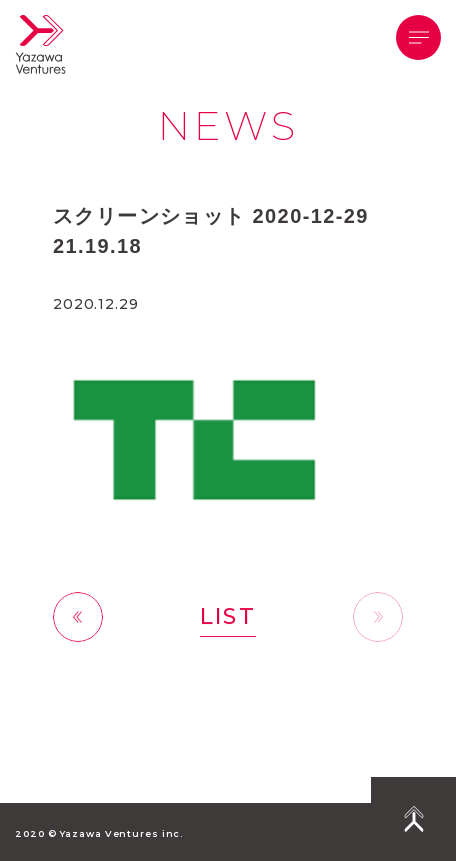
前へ (78, 616)
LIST (228, 616)
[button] (418, 37)
